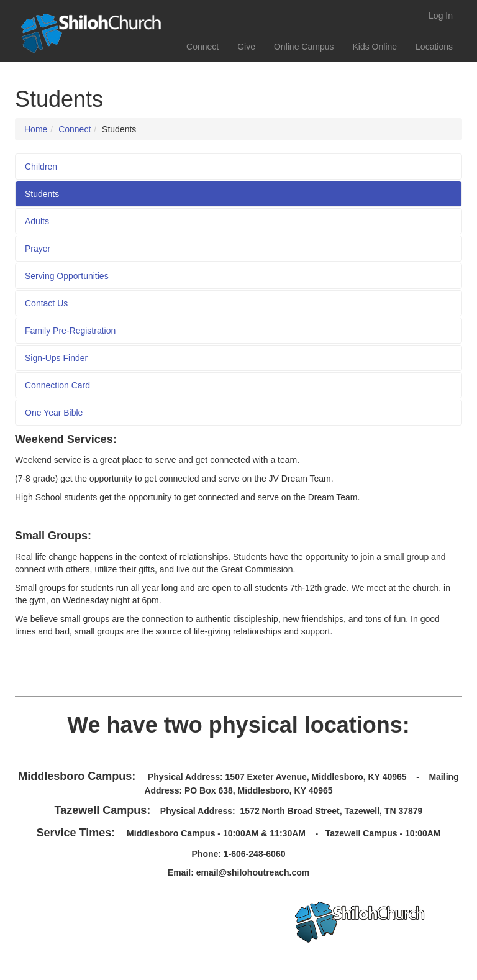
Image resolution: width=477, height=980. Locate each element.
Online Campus (304, 47)
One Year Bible (54, 413)
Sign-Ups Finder (56, 358)
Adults (37, 221)
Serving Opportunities (67, 276)
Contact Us (46, 303)
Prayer (38, 249)
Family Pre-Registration (70, 331)
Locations (434, 47)
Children (41, 167)
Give (246, 47)
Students (42, 194)
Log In (441, 16)
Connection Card (57, 385)
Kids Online (375, 47)
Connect (202, 47)
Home (36, 129)
